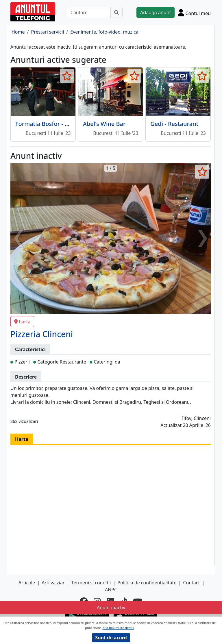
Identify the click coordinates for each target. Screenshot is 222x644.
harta (22, 322)
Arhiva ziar (53, 583)
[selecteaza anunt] (67, 76)
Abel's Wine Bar (104, 124)
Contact (191, 583)
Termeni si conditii (91, 583)
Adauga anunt (156, 12)
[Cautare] (89, 12)
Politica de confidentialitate (147, 583)
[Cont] (194, 12)
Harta (22, 439)
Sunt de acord (111, 638)
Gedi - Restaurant (174, 124)
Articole (27, 583)
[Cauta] (116, 12)
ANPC (111, 590)
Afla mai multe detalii (118, 628)
